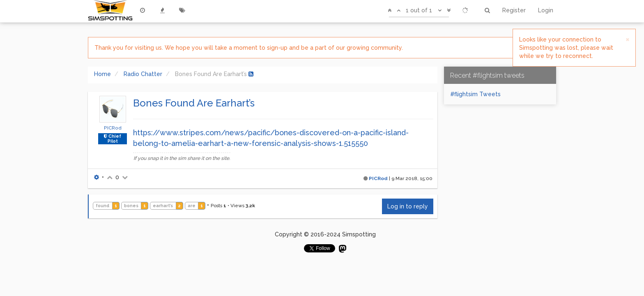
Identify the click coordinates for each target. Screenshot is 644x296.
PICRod (113, 128)
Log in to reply (408, 206)
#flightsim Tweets (475, 94)
